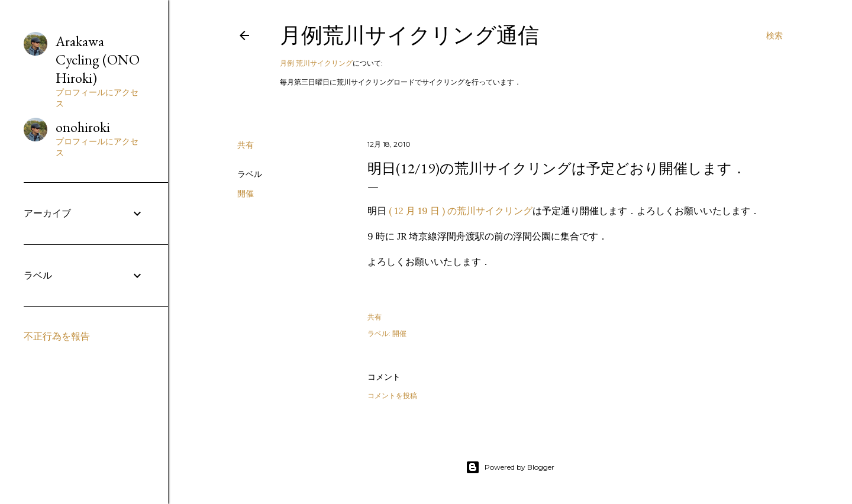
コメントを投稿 (392, 395)
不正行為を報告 (57, 336)
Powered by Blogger (510, 467)
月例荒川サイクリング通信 (409, 35)
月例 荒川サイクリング (316, 63)
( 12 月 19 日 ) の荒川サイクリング (461, 211)
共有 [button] (246, 145)
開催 (246, 193)
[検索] (774, 35)
